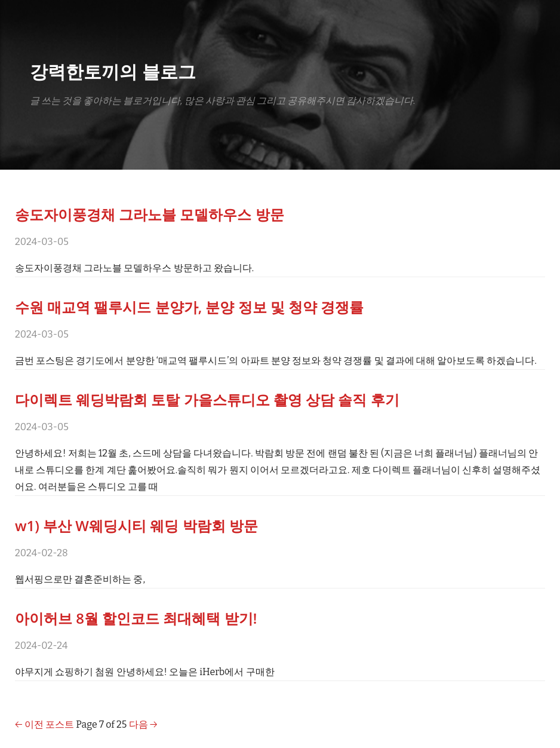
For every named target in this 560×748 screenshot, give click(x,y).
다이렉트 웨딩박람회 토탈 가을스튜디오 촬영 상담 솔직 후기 (207, 399)
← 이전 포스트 (44, 724)
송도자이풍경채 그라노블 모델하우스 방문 (150, 214)
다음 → (143, 724)
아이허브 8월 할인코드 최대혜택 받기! (136, 618)
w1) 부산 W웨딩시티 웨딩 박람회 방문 (136, 525)
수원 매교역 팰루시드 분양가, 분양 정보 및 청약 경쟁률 (189, 307)
